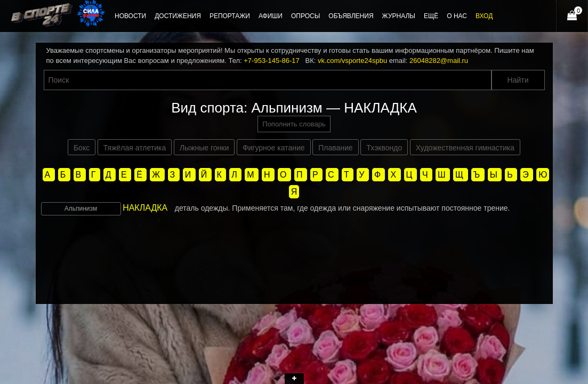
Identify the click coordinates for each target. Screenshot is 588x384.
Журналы (399, 16)
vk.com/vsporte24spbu (352, 61)
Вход (484, 16)
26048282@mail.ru (439, 61)
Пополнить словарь (294, 124)
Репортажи (230, 16)
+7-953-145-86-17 (271, 61)
